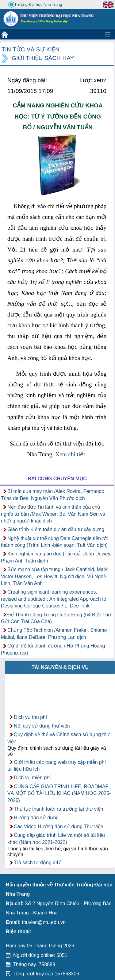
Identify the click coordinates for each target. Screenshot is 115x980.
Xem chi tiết (71, 454)
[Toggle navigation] (108, 34)
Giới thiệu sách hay (43, 58)
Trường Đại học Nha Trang (35, 5)
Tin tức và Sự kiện (31, 49)
